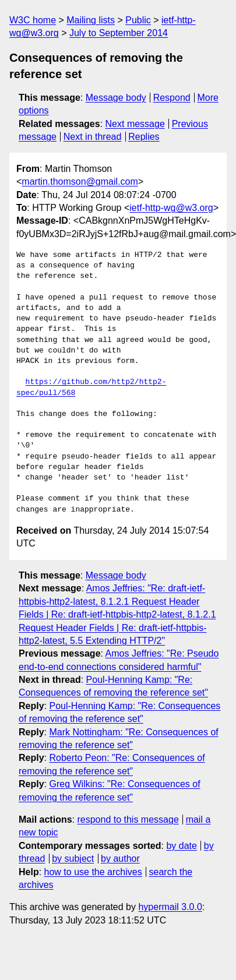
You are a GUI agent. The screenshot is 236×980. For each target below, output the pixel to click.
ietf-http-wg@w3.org (171, 208)
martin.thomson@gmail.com (80, 181)
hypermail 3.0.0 (170, 907)
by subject (73, 859)
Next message (135, 124)
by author (120, 859)
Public (138, 20)
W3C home (33, 20)
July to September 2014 (119, 33)
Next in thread (93, 137)
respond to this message (128, 819)
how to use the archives (93, 872)
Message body (116, 98)
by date (181, 846)
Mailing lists (91, 20)
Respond (172, 98)
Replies (144, 137)
